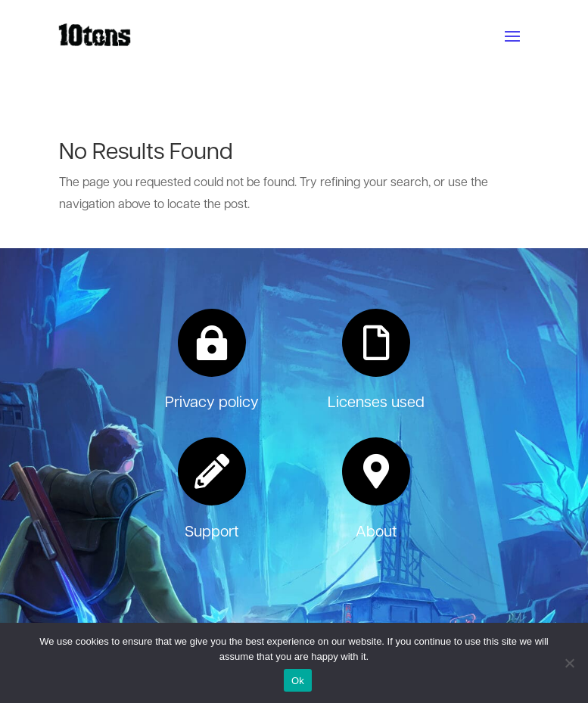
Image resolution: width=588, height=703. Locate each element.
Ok (298, 681)
